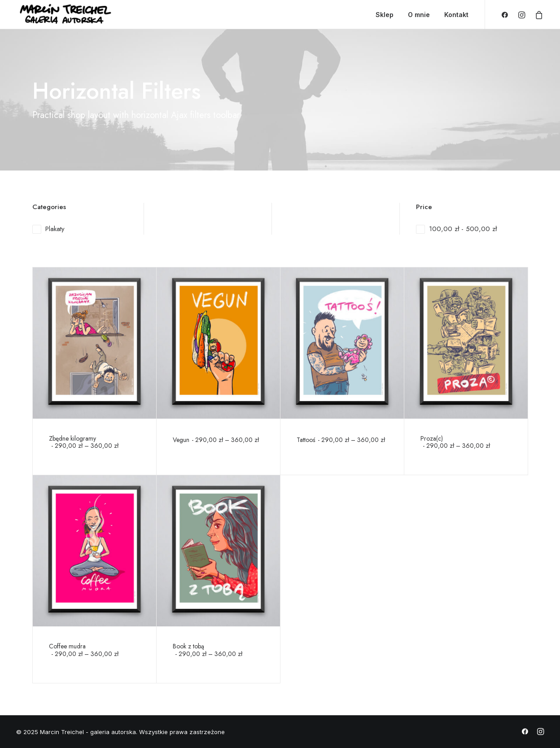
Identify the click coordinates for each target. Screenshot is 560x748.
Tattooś (341, 440)
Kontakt (456, 15)
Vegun (216, 440)
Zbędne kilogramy (84, 442)
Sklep (385, 15)
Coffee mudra (84, 650)
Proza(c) (455, 442)
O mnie (419, 15)
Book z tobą (208, 650)
